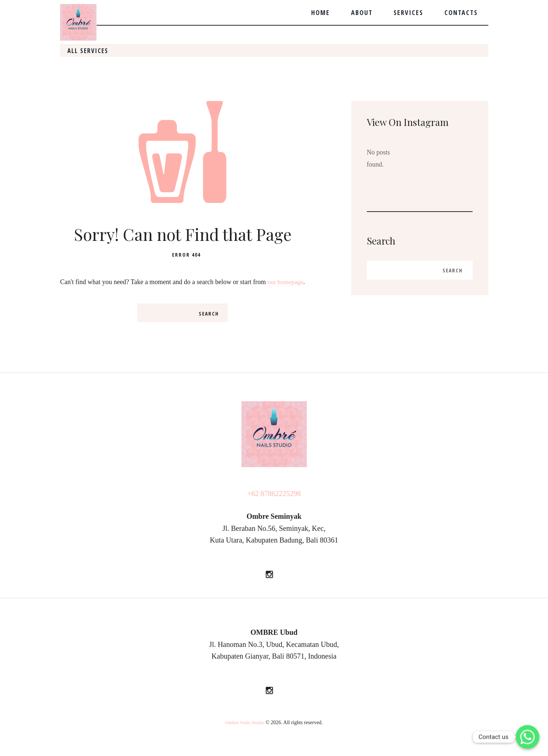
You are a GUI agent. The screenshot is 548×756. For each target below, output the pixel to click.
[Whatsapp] (528, 737)
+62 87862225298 (274, 506)
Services (408, 12)
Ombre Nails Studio (245, 735)
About (362, 12)
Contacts (461, 12)
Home (320, 12)
